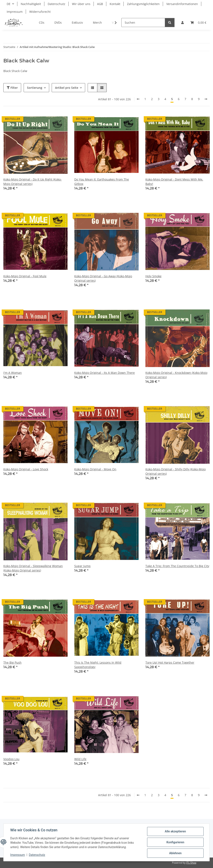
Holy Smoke (153, 276)
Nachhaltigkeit (31, 4)
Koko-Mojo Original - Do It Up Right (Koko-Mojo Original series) (33, 182)
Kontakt (115, 4)
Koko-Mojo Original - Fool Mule (25, 276)
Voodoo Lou (11, 759)
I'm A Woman (13, 373)
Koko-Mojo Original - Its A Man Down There (105, 373)
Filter (12, 88)
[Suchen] (143, 23)
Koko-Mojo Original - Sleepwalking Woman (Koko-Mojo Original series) (33, 568)
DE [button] (9, 4)
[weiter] (206, 99)
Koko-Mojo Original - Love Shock (26, 469)
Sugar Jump (82, 566)
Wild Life (80, 759)
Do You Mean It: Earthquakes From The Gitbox (102, 182)
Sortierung (35, 88)
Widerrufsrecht (40, 12)
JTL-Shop (191, 863)
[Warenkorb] (198, 23)
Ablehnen (175, 853)
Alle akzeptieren (175, 831)
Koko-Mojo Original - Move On (95, 469)
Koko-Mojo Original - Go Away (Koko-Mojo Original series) (103, 278)
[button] (182, 23)
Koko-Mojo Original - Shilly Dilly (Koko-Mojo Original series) (176, 471)
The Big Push (12, 662)
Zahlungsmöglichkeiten (143, 4)
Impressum (18, 855)
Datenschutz (37, 855)
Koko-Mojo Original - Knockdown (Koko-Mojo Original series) (176, 375)
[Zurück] (138, 99)
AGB (100, 4)
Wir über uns (81, 4)
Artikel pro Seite (67, 88)
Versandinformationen (182, 4)
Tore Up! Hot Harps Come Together (170, 662)
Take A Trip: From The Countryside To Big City (177, 566)
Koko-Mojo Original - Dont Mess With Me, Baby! (174, 182)
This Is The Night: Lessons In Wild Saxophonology (98, 665)
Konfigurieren (175, 842)
